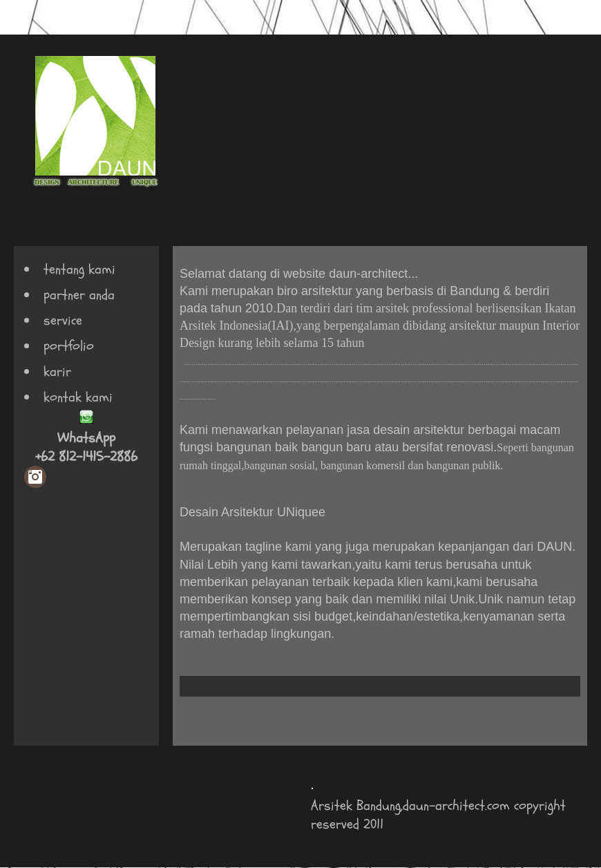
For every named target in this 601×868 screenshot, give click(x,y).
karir (57, 371)
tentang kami (79, 269)
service (63, 320)
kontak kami (78, 397)
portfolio (69, 346)
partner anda (79, 295)
